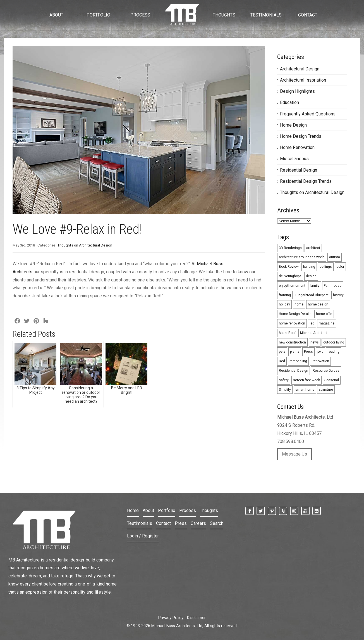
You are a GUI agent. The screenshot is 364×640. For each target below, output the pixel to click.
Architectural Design (300, 69)
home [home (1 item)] (299, 304)
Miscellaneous (294, 159)
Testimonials (140, 523)
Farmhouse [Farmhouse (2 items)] (333, 286)
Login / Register (143, 536)
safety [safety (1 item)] (284, 380)
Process (188, 510)
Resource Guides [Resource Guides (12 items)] (326, 371)
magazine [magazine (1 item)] (327, 323)
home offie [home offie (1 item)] (324, 314)
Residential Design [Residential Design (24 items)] (294, 371)
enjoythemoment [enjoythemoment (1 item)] (292, 286)
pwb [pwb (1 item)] (320, 352)
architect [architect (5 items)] (313, 248)
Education (289, 102)
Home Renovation (297, 147)
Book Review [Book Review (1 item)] (289, 267)
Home (133, 510)
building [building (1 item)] (309, 267)
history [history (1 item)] (338, 295)
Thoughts (209, 510)
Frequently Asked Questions (308, 114)
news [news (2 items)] (315, 342)
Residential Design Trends (306, 181)
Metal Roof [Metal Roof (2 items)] (287, 333)
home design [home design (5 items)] (318, 304)
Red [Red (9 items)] (282, 361)
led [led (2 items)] (312, 323)
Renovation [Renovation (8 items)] (320, 361)
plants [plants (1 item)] (295, 352)
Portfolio (167, 510)
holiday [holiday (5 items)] (284, 304)
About (148, 510)
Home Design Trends (301, 136)
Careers (198, 523)
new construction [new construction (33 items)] (292, 342)
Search (217, 523)
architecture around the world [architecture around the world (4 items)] (302, 257)
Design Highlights (297, 91)
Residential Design (299, 170)
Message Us (294, 454)
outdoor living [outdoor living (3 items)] (334, 342)
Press (181, 523)
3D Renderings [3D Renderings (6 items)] (290, 248)
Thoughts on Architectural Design (85, 245)
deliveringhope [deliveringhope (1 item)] (290, 276)
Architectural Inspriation (303, 80)
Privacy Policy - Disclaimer (182, 618)
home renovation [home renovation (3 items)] (292, 323)
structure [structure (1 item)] (326, 390)
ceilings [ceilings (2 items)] (326, 267)
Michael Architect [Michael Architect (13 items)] (314, 333)
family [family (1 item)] (315, 286)
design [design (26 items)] (311, 276)
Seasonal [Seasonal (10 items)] (332, 380)
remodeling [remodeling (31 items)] (298, 361)
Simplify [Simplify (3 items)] (285, 390)
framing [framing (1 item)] (285, 295)
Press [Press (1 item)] (308, 352)
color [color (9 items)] (340, 267)
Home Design (293, 125)
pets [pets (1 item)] (282, 352)
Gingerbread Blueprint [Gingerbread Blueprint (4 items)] (312, 295)
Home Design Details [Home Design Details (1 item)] (295, 314)
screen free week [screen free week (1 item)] (306, 380)
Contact (163, 523)
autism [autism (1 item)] (335, 257)
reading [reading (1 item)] (334, 352)
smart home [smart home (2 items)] (305, 390)
